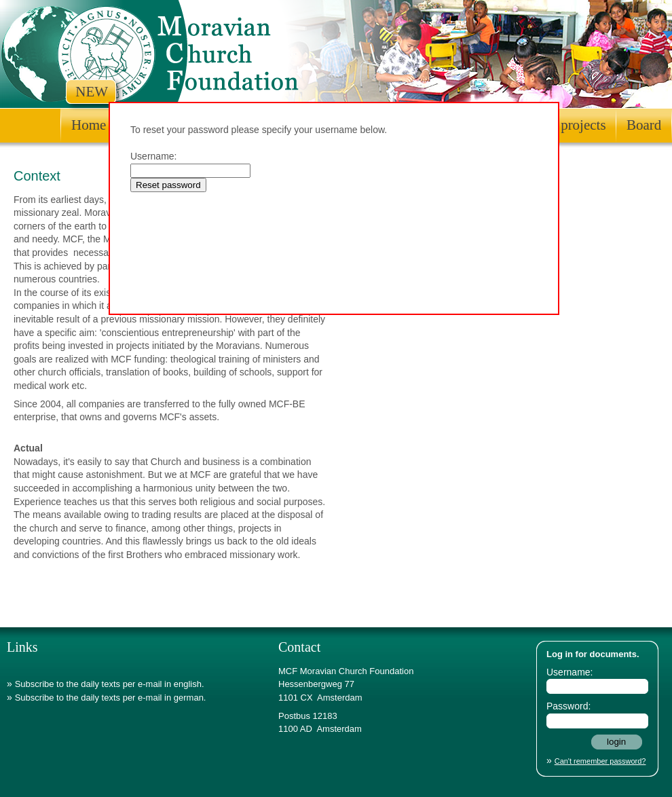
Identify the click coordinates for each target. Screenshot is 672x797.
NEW (92, 92)
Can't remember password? (600, 761)
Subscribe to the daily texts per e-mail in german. (111, 698)
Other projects (565, 125)
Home (89, 125)
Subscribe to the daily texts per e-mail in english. (110, 684)
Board (644, 125)
